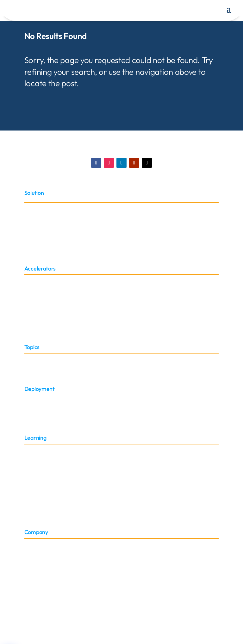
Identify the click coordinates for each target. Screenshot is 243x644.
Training (33, 450)
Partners (33, 551)
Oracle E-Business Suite (50, 224)
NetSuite (34, 239)
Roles (30, 367)
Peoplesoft (35, 246)
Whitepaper (37, 472)
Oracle (31, 209)
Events (31, 559)
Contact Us (36, 582)
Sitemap (33, 510)
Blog (29, 465)
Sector (31, 359)
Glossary (33, 457)
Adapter (33, 281)
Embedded (36, 416)
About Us (34, 544)
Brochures (35, 495)
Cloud (31, 401)
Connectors (36, 289)
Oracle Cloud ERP (43, 216)
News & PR (36, 567)
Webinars (34, 480)
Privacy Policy (168, 606)
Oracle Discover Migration (52, 231)
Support (33, 503)
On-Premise (37, 408)
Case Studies (38, 487)
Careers (33, 574)
